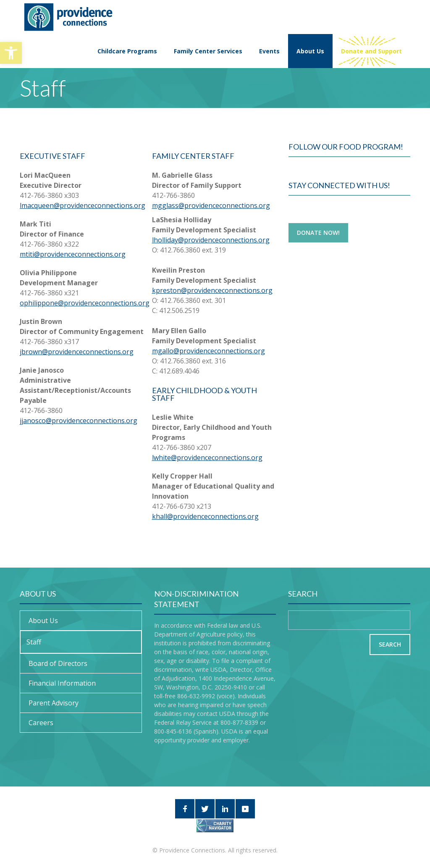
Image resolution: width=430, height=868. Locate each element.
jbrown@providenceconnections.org (77, 352)
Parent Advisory (54, 703)
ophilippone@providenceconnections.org (85, 303)
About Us (310, 51)
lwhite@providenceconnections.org (207, 458)
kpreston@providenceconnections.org (212, 290)
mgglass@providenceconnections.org (211, 205)
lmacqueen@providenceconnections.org (83, 205)
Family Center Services (208, 51)
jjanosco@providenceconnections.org (79, 421)
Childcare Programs (127, 51)
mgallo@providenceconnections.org (208, 351)
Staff (34, 642)
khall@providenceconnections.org (205, 516)
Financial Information (62, 683)
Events (269, 51)
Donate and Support (371, 51)
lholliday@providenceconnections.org (211, 240)
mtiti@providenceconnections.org (73, 254)
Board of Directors (58, 663)
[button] (11, 53)
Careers (41, 723)
